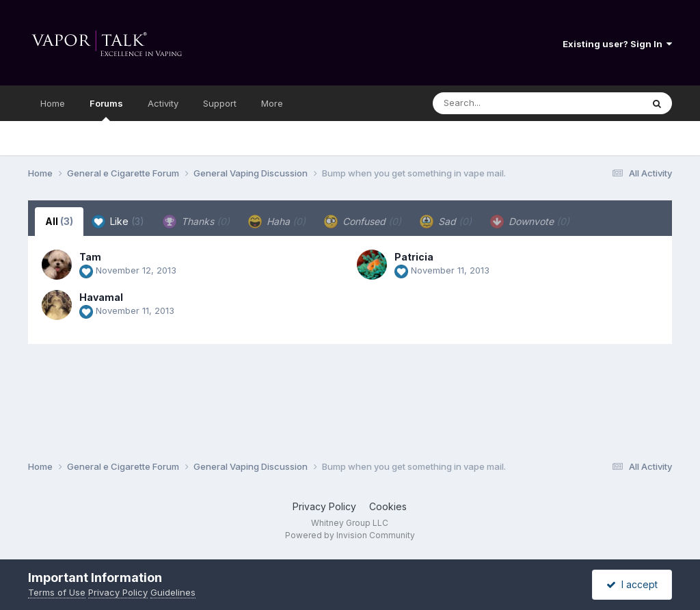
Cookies (388, 506)
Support (220, 103)
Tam (90, 257)
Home (53, 103)
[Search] (500, 103)
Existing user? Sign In (617, 44)
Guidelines (173, 592)
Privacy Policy (324, 506)
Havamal (101, 297)
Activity (163, 103)
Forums (106, 109)
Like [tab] (118, 222)
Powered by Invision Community (350, 535)
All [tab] (59, 221)
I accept (632, 584)
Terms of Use (57, 592)
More (272, 103)
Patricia (414, 257)
